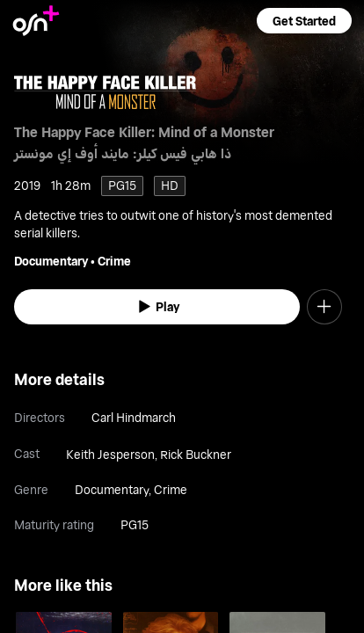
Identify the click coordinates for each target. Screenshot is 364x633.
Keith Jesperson (110, 454)
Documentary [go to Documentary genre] (51, 261)
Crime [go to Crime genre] (114, 261)
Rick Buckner (196, 454)
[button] (304, 21)
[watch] (157, 307)
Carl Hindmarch (134, 417)
